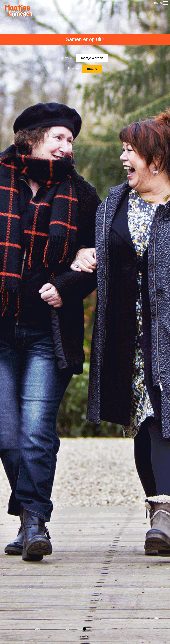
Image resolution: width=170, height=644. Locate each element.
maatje (92, 69)
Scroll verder (84, 633)
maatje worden (92, 58)
